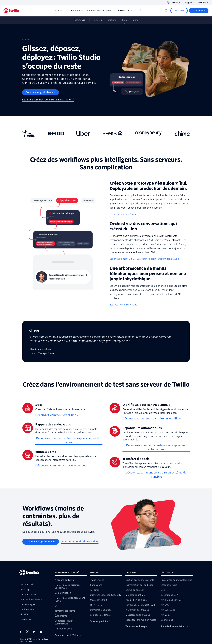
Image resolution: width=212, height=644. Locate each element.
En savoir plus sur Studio (123, 214)
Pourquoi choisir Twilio (100, 11)
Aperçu (98, 20)
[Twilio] (11, 11)
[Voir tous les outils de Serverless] (80, 542)
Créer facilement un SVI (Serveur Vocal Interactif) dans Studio (145, 259)
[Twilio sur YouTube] (42, 632)
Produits (61, 11)
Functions (111, 20)
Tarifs (140, 11)
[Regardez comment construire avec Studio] (48, 100)
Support (190, 2)
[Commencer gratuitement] (40, 92)
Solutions (77, 11)
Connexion (203, 2)
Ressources (125, 11)
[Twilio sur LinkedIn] (35, 632)
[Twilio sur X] (28, 632)
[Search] (166, 11)
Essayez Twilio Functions (123, 305)
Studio (124, 20)
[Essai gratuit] (199, 11)
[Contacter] (179, 11)
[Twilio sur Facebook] (22, 632)
